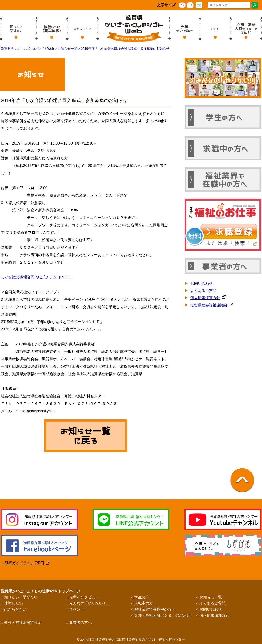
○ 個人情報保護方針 (213, 615)
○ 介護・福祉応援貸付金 (21, 623)
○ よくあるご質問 (211, 603)
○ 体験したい (12, 603)
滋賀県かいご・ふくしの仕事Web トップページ (41, 591)
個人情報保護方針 (205, 298)
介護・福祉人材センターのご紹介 (246, 29)
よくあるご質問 (203, 291)
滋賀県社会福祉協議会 (209, 305)
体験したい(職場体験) (52, 29)
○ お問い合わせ (209, 609)
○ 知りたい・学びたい (19, 597)
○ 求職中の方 (142, 603)
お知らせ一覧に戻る (86, 436)
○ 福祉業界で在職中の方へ (153, 609)
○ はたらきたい (14, 609)
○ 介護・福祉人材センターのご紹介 (161, 615)
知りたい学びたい (16, 29)
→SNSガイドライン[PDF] (23, 563)
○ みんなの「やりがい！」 (88, 603)
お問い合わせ (202, 283)
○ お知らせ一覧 (209, 597)
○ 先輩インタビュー (83, 597)
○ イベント (75, 609)
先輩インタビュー (185, 29)
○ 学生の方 (140, 597)
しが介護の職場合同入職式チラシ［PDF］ (36, 277)
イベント (215, 29)
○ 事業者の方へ (79, 623)
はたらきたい (82, 29)
